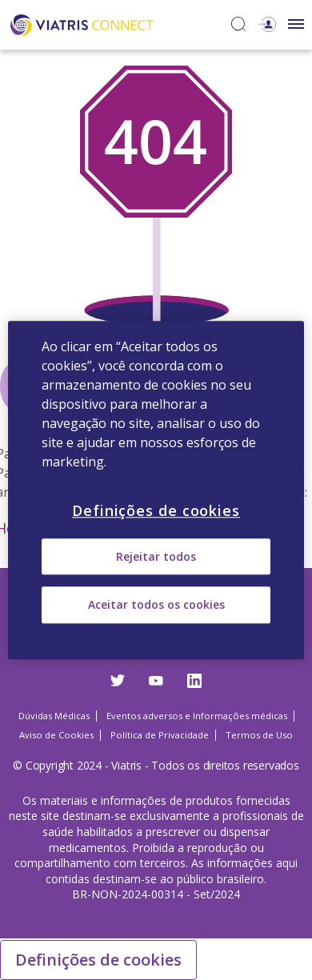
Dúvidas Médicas (54, 716)
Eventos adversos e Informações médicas (197, 716)
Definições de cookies (98, 960)
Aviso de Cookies (56, 735)
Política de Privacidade (160, 735)
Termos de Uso (259, 735)
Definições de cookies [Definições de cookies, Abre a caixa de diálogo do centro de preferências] (156, 510)
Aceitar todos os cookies (156, 605)
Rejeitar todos (156, 556)
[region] (156, 490)
